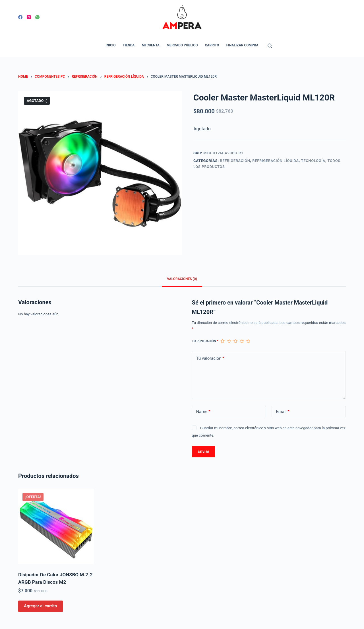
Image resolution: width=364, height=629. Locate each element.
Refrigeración (235, 161)
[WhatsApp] (37, 17)
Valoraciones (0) (182, 279)
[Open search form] (270, 46)
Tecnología (313, 161)
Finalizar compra (242, 45)
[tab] (182, 279)
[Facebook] (20, 17)
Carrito (212, 45)
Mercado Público (182, 45)
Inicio (110, 45)
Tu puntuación (205, 341)
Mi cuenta (151, 45)
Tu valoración (210, 358)
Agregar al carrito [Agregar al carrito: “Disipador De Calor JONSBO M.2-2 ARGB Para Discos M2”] (41, 606)
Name (203, 412)
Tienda (129, 45)
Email (283, 412)
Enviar (203, 451)
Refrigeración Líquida (276, 161)
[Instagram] (29, 17)
